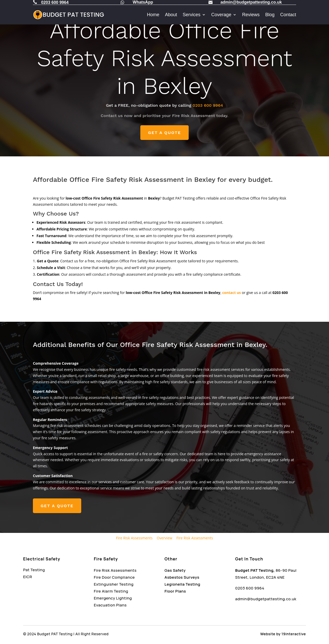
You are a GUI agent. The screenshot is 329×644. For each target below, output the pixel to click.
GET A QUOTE (164, 133)
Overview (165, 538)
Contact (288, 15)
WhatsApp (143, 2)
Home (153, 15)
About (171, 15)
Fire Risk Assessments (134, 538)
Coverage (221, 15)
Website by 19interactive (283, 634)
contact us (231, 293)
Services (192, 15)
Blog (270, 15)
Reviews (251, 15)
